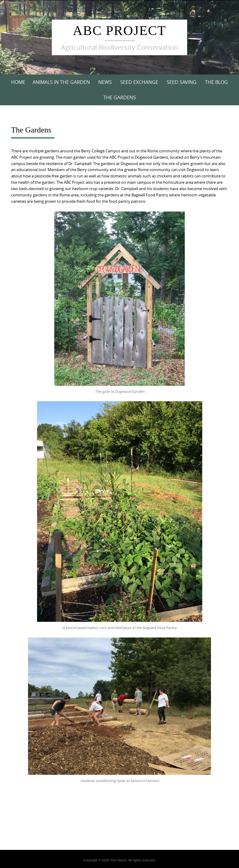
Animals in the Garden (61, 82)
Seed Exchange (139, 82)
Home (18, 82)
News (105, 82)
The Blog (216, 82)
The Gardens (120, 97)
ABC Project (119, 31)
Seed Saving (182, 82)
